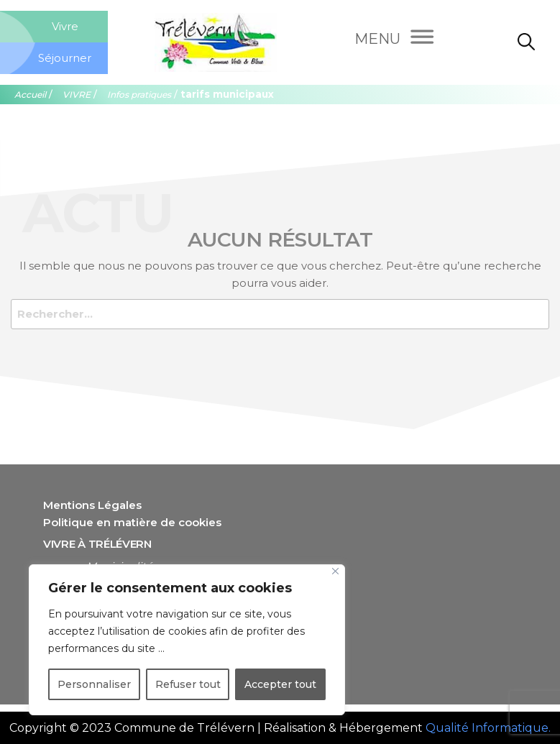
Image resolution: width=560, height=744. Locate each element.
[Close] (335, 571)
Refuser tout (188, 684)
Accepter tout (280, 684)
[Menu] (393, 39)
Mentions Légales (92, 505)
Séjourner (65, 58)
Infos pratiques (139, 95)
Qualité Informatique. (488, 728)
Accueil (30, 95)
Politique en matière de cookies (132, 522)
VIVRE (77, 95)
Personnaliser (94, 684)
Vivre (65, 26)
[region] (187, 640)
